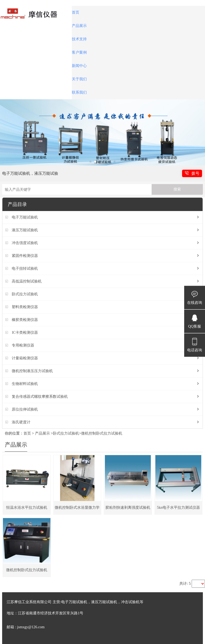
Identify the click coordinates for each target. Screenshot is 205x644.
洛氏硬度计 (21, 422)
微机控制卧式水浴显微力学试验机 (77, 510)
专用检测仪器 (23, 345)
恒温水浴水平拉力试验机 (27, 508)
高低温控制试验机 (27, 281)
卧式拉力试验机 (25, 294)
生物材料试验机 (25, 384)
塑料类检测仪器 (25, 307)
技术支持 (79, 39)
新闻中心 (79, 66)
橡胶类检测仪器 (25, 320)
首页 (76, 12)
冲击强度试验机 (25, 243)
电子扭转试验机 (25, 269)
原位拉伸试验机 (25, 409)
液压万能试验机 (25, 230)
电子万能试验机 (25, 217)
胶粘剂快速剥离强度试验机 (128, 508)
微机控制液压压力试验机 (32, 371)
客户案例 (79, 52)
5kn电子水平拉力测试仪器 (178, 508)
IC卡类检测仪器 (25, 333)
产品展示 (79, 26)
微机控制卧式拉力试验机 (102, 433)
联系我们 (79, 92)
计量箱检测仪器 (25, 358)
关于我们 (79, 79)
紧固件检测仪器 (25, 256)
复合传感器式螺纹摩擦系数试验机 (40, 397)
